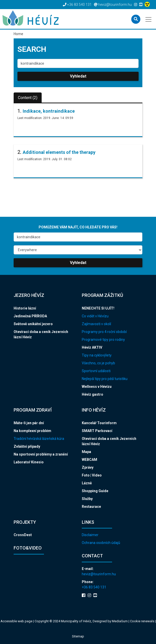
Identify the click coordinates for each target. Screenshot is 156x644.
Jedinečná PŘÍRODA (30, 316)
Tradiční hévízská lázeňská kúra (39, 439)
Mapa (86, 452)
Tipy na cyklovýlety (97, 355)
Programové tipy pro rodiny (103, 340)
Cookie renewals (142, 621)
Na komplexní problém (32, 431)
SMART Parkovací (97, 431)
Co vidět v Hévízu (95, 316)
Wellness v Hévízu (97, 387)
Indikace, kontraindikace (49, 111)
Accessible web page (16, 621)
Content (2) (28, 98)
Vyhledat (78, 76)
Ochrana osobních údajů (101, 543)
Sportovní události (96, 371)
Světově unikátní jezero (33, 324)
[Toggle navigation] (149, 19)
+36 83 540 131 (94, 587)
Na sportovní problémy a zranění (41, 454)
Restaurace (91, 507)
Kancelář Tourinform (99, 423)
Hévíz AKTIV (92, 347)
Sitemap (78, 636)
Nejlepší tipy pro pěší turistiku (105, 379)
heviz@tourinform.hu (99, 574)
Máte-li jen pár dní (29, 423)
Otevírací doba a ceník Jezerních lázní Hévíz (41, 334)
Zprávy (88, 467)
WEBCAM (89, 460)
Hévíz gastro (93, 394)
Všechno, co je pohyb (98, 363)
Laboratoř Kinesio (29, 462)
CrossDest (23, 535)
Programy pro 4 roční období (104, 332)
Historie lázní (25, 308)
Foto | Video (92, 475)
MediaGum (120, 621)
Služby (87, 499)
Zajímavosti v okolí (96, 324)
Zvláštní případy (27, 446)
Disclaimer (90, 535)
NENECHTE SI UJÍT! (98, 308)
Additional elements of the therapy (59, 152)
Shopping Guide (95, 491)
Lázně (87, 483)
